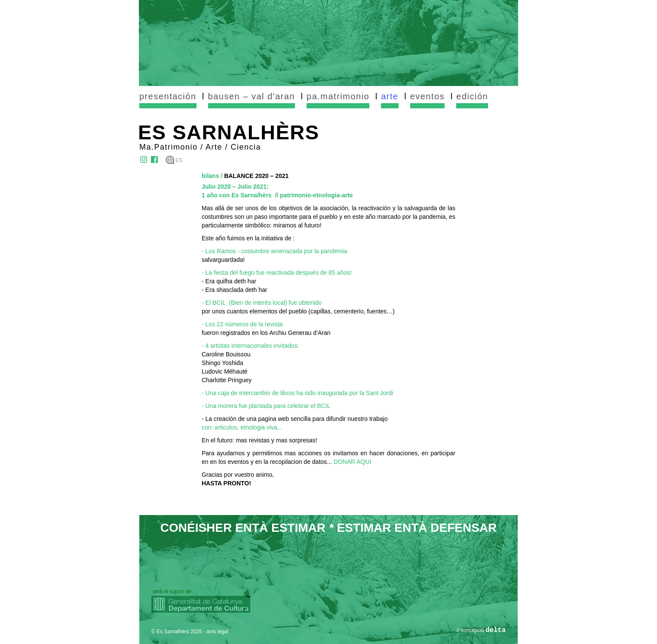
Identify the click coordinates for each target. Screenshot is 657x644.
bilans (210, 176)
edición (472, 96)
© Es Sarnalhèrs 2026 (177, 632)
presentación (168, 96)
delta (496, 630)
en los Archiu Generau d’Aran (291, 333)
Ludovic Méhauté (225, 371)
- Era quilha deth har (229, 281)
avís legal (217, 632)
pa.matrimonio (338, 96)
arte (390, 96)
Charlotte (215, 380)
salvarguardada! (223, 260)
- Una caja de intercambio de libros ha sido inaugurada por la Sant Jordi (297, 393)
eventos (428, 96)
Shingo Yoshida (223, 363)
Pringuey (240, 380)
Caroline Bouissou (226, 354)
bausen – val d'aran (252, 96)
